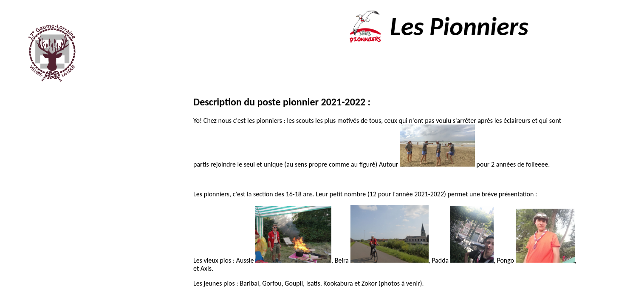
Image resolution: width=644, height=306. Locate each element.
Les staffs (56, 163)
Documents (43, 220)
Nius (466, 300)
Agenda (55, 182)
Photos (52, 201)
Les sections (56, 143)
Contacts (46, 239)
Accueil (68, 124)
